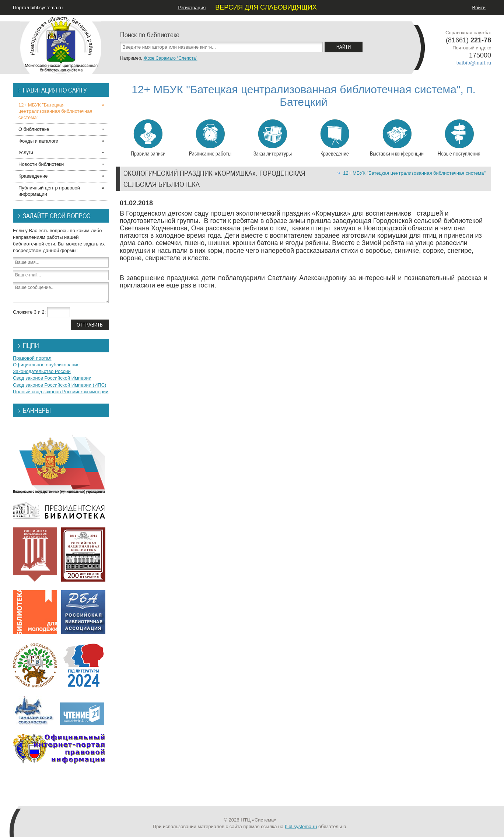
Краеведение (335, 138)
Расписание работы (210, 138)
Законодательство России (42, 371)
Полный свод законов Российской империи (61, 392)
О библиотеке (34, 129)
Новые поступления (459, 138)
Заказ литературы (273, 138)
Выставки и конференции (397, 138)
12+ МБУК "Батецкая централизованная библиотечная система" (414, 173)
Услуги (26, 152)
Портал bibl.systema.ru (38, 8)
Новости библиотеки (41, 164)
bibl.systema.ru (301, 826)
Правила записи (148, 138)
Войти (479, 8)
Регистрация (192, 8)
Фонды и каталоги (38, 141)
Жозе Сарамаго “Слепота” (170, 58)
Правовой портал (32, 358)
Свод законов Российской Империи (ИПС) (59, 385)
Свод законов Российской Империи (52, 378)
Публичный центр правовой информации (49, 191)
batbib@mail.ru (474, 63)
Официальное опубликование (46, 365)
